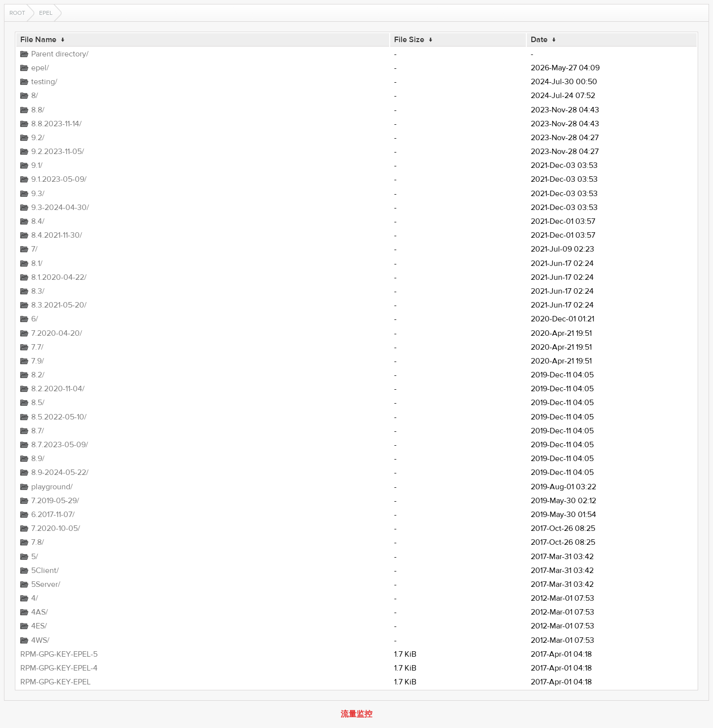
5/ (35, 557)
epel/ (40, 68)
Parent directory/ (60, 54)
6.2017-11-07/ (53, 515)
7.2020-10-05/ (56, 528)
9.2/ (38, 138)
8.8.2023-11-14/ (56, 124)
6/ (35, 319)
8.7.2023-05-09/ (60, 445)
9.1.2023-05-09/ (59, 179)
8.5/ (38, 403)
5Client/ (45, 571)
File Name (38, 40)
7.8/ (38, 542)
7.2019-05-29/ (55, 501)
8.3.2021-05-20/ (59, 305)
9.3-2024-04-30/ (60, 208)
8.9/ (38, 459)
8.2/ (38, 375)
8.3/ (38, 291)
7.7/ (37, 347)
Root (17, 13)
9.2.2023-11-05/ (58, 152)
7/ (34, 249)
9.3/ (38, 194)
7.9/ (38, 361)
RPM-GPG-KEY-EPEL (55, 682)
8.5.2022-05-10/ (59, 417)
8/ (35, 96)
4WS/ (40, 640)
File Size (409, 40)
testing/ (44, 82)
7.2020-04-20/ (57, 333)
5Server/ (46, 584)
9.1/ (37, 165)
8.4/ (38, 221)
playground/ (52, 487)
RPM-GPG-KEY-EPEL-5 (59, 654)
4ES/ (39, 626)
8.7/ (38, 431)
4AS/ (40, 612)
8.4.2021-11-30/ (57, 235)
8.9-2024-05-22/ (60, 472)
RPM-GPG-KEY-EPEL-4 (59, 668)
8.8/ (38, 110)
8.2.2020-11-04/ (58, 389)
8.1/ (37, 263)
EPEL (46, 13)
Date (539, 40)
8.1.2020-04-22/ (59, 277)
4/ (35, 598)
